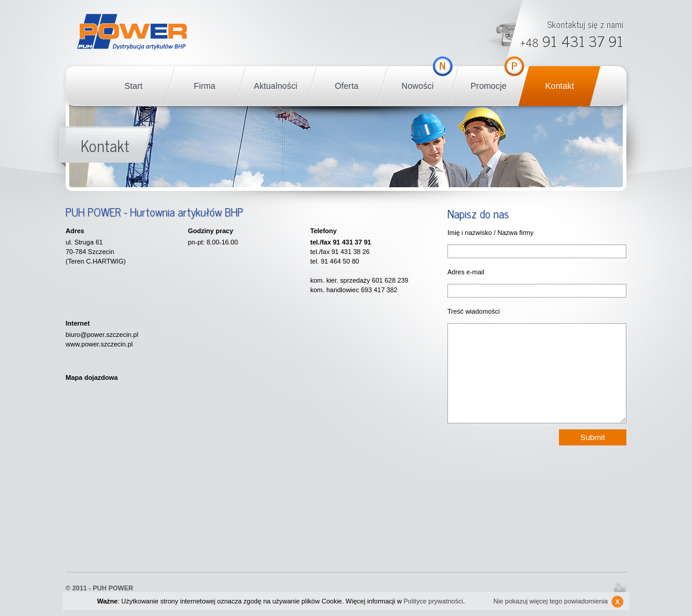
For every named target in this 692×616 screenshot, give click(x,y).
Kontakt (560, 86)
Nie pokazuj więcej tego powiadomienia (558, 602)
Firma (205, 86)
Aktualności (275, 86)
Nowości (418, 86)
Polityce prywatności (434, 601)
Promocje (489, 86)
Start (134, 86)
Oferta (347, 86)
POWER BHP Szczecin (132, 32)
